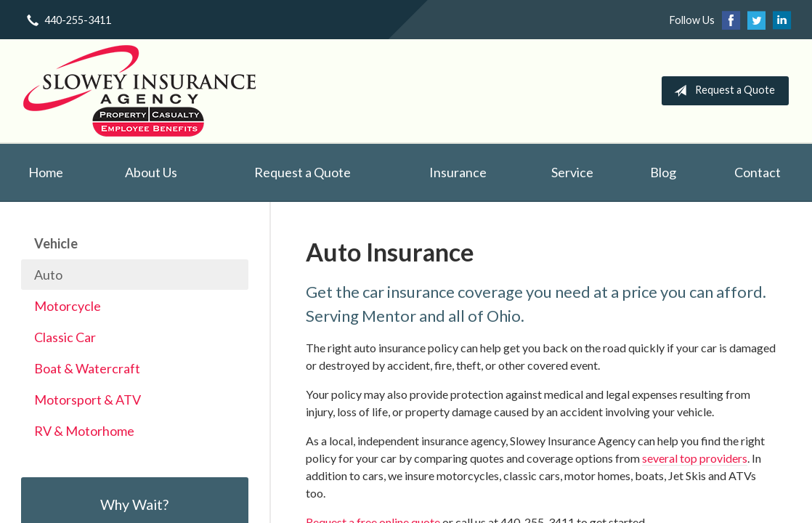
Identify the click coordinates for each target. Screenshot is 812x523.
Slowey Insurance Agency (139, 91)
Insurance (458, 172)
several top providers (695, 458)
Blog (663, 172)
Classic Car (65, 337)
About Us (151, 172)
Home (46, 172)
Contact (758, 172)
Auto (48, 275)
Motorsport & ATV (88, 400)
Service (572, 172)
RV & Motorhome (84, 431)
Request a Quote (722, 91)
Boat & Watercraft (87, 368)
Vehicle (56, 243)
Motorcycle (68, 306)
